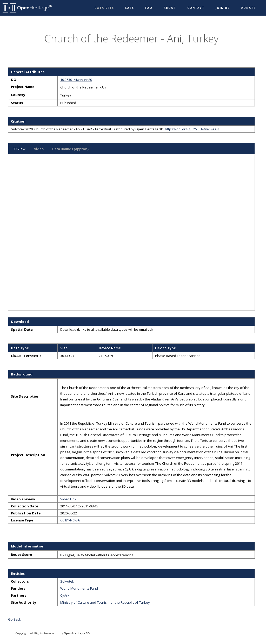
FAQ (149, 8)
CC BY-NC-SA (70, 520)
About (170, 8)
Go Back (15, 619)
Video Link (68, 499)
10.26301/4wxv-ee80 (76, 80)
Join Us (223, 8)
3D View (19, 149)
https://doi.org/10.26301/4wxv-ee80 (193, 129)
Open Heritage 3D (77, 633)
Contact (196, 8)
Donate (248, 8)
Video (39, 149)
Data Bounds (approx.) (70, 149)
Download (68, 329)
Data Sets (104, 8)
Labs (130, 8)
